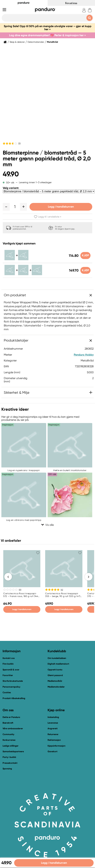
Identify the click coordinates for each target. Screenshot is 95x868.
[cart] (90, 10)
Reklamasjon (54, 740)
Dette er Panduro (11, 718)
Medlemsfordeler (56, 687)
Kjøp (85, 255)
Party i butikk (9, 758)
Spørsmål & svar (11, 670)
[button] (6, 207)
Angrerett (53, 729)
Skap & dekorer (17, 42)
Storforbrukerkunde (13, 681)
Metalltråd (52, 42)
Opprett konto (55, 670)
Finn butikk (8, 664)
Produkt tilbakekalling (14, 699)
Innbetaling (53, 718)
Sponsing (7, 769)
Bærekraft (8, 723)
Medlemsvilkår (55, 681)
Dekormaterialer (36, 42)
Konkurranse (9, 740)
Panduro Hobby (84, 355)
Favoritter (8, 676)
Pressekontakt (10, 763)
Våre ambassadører (13, 729)
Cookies (7, 693)
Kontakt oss (9, 659)
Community (8, 735)
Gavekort (52, 752)
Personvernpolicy (11, 687)
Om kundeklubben (57, 659)
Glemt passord (55, 676)
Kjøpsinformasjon (56, 746)
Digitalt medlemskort (58, 664)
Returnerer (53, 735)
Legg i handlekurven (61, 207)
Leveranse (53, 723)
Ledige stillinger (11, 746)
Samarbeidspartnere (13, 752)
